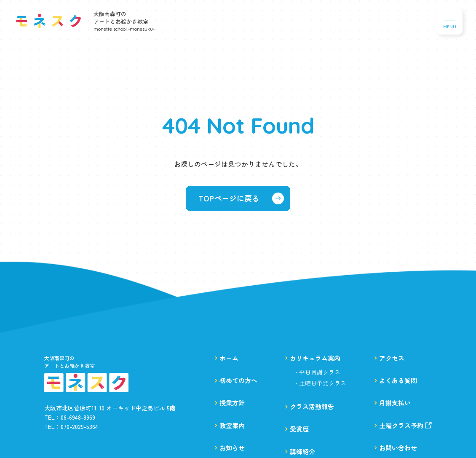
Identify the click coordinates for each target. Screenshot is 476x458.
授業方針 (232, 403)
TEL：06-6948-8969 (70, 417)
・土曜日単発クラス (320, 383)
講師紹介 (302, 451)
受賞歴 (299, 429)
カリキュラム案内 (315, 358)
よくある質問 (398, 380)
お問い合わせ (398, 448)
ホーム (229, 358)
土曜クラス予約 (405, 425)
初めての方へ (238, 380)
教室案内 (232, 425)
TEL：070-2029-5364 (71, 426)
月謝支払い (395, 403)
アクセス (392, 358)
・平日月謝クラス (317, 372)
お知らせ (232, 448)
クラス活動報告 (312, 406)
